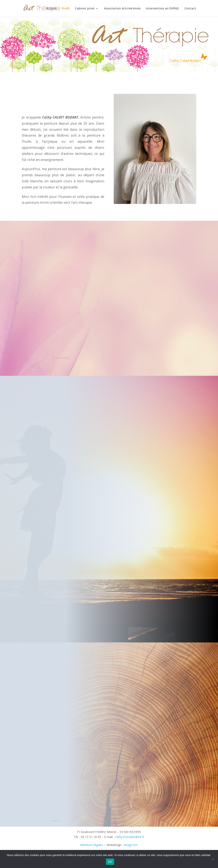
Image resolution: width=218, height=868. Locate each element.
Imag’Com (131, 845)
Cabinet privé (84, 9)
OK (110, 862)
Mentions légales (92, 845)
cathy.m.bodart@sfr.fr (130, 837)
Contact (190, 9)
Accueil (51, 9)
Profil (66, 9)
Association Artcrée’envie (122, 9)
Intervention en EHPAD (162, 9)
